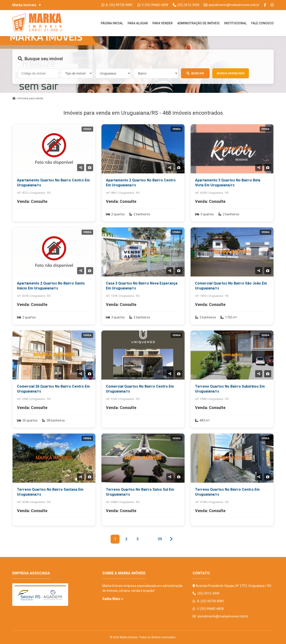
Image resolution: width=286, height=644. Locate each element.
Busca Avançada (231, 73)
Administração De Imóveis (198, 23)
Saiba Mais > (113, 599)
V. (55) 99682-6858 (208, 609)
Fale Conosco (262, 23)
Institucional (235, 23)
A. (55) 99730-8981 (208, 601)
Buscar (195, 73)
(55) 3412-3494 (206, 593)
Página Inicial (112, 23)
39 (160, 539)
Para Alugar (138, 23)
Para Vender (163, 23)
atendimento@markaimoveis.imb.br (221, 616)
